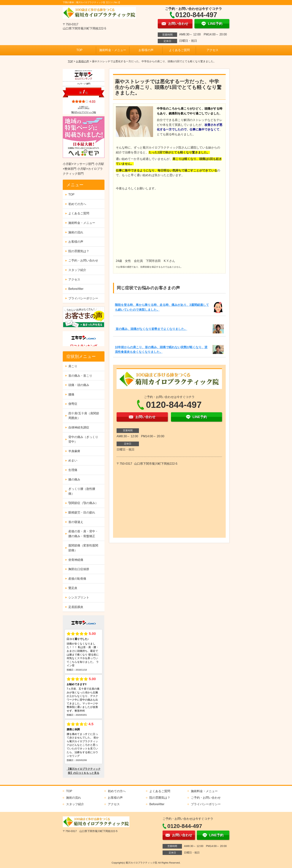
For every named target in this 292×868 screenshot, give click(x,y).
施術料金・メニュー (113, 50)
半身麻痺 (74, 451)
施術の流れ (76, 232)
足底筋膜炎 (76, 607)
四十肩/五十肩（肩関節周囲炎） (84, 416)
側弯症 (73, 404)
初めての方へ (77, 204)
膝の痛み (74, 479)
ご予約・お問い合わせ (83, 260)
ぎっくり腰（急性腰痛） (82, 491)
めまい (73, 460)
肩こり (73, 366)
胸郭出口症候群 (79, 569)
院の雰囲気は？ (79, 251)
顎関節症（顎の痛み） (83, 503)
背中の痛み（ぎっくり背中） (83, 439)
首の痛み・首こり (80, 376)
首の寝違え (76, 522)
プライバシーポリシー (83, 298)
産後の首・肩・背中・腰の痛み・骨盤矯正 (83, 534)
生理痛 (73, 470)
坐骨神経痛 (76, 560)
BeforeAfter (76, 289)
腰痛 (71, 394)
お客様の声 (146, 50)
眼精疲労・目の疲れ (82, 512)
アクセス (212, 50)
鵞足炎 (73, 588)
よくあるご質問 (179, 50)
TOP (79, 50)
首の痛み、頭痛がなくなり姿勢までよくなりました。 (151, 329)
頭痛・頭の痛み (79, 385)
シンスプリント (79, 597)
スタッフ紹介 (77, 270)
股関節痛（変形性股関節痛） (83, 548)
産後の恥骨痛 (77, 579)
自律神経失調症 (79, 427)
